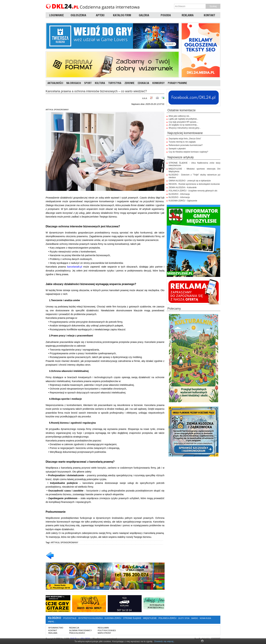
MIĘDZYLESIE (150, 618)
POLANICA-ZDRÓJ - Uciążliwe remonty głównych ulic (193, 191)
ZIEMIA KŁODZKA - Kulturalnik (183, 187)
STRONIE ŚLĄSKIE (132, 618)
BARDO (195, 618)
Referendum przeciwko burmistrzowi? (186, 145)
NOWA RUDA (205, 618)
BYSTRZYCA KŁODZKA (91, 618)
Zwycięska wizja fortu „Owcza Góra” (185, 139)
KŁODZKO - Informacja (179, 194)
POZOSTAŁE (70, 618)
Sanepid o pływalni (177, 149)
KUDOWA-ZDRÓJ (113, 618)
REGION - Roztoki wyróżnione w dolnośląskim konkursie (194, 184)
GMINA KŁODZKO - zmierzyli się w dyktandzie (190, 181)
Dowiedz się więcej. (164, 641)
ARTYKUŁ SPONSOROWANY (64, 543)
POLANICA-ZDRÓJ (168, 618)
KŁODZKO (55, 618)
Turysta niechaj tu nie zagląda (182, 142)
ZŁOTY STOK (184, 618)
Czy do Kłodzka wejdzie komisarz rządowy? (188, 152)
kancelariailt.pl (75, 267)
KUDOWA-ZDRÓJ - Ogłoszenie (183, 201)
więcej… (52, 621)
